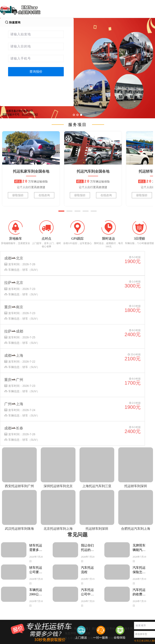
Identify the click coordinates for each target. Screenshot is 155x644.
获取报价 (18, 195)
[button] (61, 211)
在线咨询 (44, 195)
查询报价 (36, 72)
